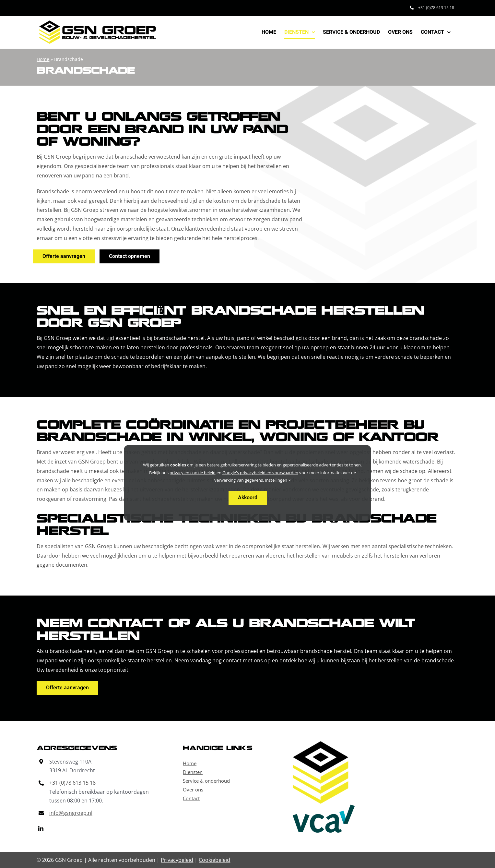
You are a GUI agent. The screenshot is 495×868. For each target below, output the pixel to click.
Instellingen (278, 480)
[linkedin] (41, 828)
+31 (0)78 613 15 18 (72, 783)
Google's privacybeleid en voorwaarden (260, 473)
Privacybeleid (177, 860)
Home (43, 59)
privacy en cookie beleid (193, 473)
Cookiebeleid (214, 860)
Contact (191, 798)
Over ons (193, 790)
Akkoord (248, 498)
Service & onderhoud (206, 781)
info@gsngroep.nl (71, 813)
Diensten (193, 772)
